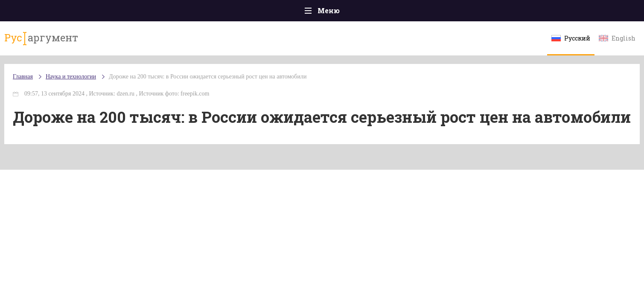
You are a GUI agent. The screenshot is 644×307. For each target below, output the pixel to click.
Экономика (297, 13)
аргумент (103, 42)
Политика (198, 13)
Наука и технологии (394, 17)
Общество (247, 13)
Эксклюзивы (506, 13)
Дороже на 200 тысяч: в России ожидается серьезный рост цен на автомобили (274, 85)
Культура (453, 13)
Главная (88, 13)
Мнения (557, 13)
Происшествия (141, 13)
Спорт (341, 13)
